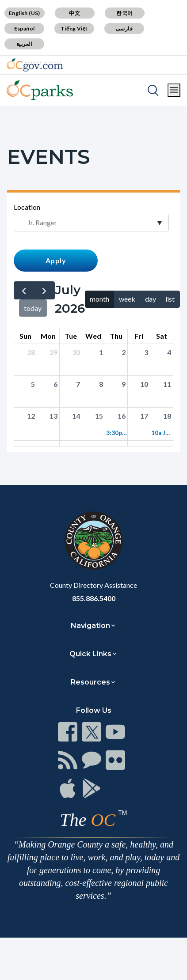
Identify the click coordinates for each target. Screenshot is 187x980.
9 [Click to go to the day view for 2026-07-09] (124, 384)
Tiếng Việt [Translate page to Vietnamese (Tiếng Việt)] (74, 28)
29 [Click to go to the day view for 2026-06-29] (53, 352)
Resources (90, 682)
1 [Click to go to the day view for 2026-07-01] (101, 352)
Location (27, 207)
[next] (44, 290)
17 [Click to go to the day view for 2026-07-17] (144, 416)
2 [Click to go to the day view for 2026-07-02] (124, 352)
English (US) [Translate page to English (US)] (25, 13)
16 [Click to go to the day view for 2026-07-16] (122, 416)
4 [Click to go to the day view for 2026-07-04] (169, 352)
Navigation (90, 626)
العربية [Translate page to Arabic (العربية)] (24, 44)
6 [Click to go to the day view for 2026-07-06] (55, 384)
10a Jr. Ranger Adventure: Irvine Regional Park (162, 433)
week (127, 299)
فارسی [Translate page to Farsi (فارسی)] (124, 28)
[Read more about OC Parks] (40, 90)
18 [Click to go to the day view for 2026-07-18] (167, 416)
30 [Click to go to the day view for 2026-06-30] (76, 352)
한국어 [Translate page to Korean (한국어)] (124, 13)
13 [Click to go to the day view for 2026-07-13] (53, 416)
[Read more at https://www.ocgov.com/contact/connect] (68, 732)
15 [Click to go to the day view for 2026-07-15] (99, 416)
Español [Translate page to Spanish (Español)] (25, 28)
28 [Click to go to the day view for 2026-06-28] (31, 352)
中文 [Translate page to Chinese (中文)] (74, 13)
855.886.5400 (94, 598)
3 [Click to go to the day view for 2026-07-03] (146, 352)
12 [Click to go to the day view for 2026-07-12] (31, 416)
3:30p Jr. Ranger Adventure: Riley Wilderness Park (116, 433)
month (99, 299)
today (33, 308)
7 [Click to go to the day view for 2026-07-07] (78, 384)
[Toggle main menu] (174, 90)
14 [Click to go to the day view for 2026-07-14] (76, 416)
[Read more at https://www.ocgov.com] (93, 541)
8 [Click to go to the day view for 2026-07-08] (101, 384)
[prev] (24, 290)
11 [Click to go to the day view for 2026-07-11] (167, 384)
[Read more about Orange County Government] (35, 65)
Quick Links (90, 654)
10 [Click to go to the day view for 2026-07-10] (144, 384)
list (170, 299)
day (151, 299)
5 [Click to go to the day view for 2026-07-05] (33, 384)
